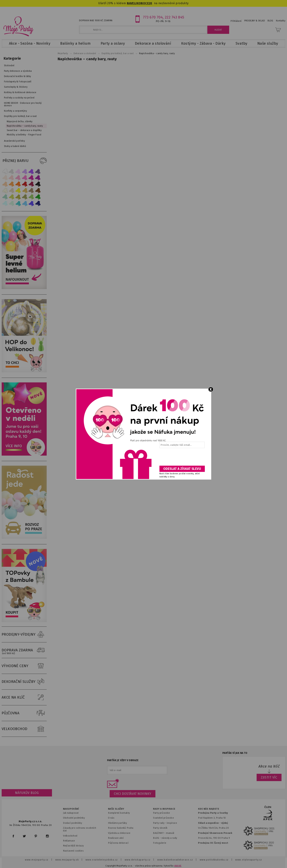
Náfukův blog (27, 793)
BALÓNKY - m (161, 833)
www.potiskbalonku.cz (214, 860)
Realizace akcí (116, 838)
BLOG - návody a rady (165, 838)
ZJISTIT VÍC (269, 777)
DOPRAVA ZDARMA (24, 650)
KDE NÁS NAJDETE (209, 809)
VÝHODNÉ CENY (24, 666)
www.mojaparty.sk (67, 860)
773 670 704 (153, 17)
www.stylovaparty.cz (249, 860)
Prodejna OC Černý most (213, 843)
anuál (171, 833)
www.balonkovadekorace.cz (175, 860)
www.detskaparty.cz (138, 860)
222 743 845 (175, 17)
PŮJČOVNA (24, 713)
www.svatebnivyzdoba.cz (102, 860)
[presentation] (182, 458)
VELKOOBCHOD (24, 729)
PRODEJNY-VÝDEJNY (24, 635)
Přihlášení (236, 21)
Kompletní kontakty (119, 813)
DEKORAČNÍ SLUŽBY (24, 682)
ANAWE (178, 866)
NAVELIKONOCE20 (140, 3)
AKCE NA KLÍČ (24, 697)
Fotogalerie (160, 843)
